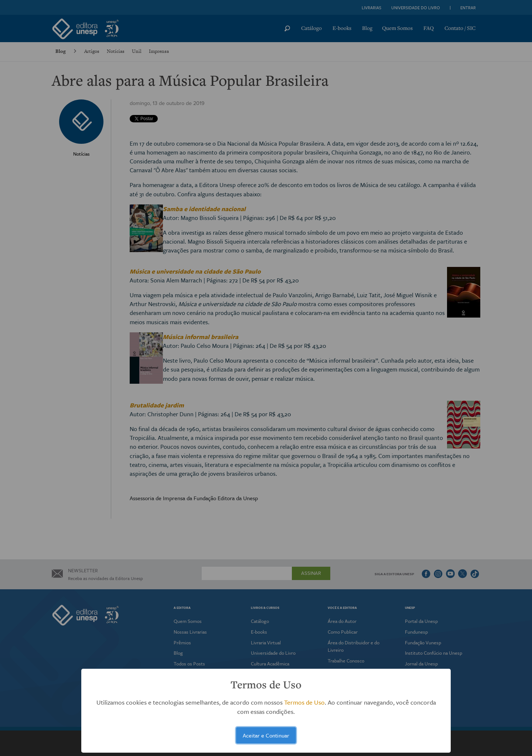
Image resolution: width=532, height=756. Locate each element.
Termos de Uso (304, 702)
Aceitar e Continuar (266, 735)
